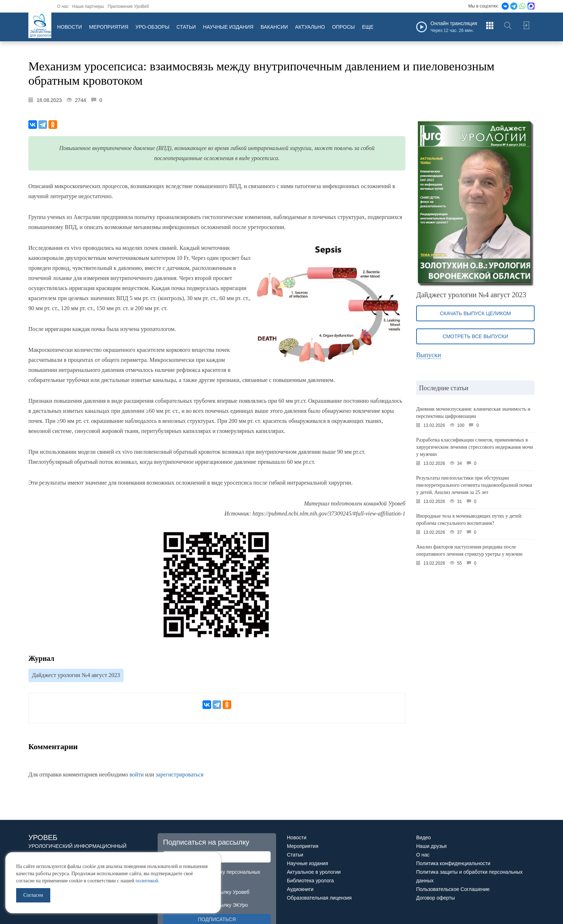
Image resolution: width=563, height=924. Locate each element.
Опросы (343, 27)
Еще (368, 27)
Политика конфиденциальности (453, 863)
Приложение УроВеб (129, 6)
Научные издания (228, 27)
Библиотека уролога (310, 881)
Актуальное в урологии (314, 872)
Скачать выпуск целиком (475, 313)
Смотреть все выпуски (476, 336)
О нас (63, 6)
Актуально (310, 27)
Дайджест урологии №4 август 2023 (76, 675)
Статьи (186, 27)
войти (137, 775)
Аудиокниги (300, 889)
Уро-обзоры (152, 27)
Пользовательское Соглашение (453, 889)
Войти (526, 27)
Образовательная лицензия (319, 898)
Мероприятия (109, 27)
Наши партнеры (88, 6)
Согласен (33, 895)
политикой (147, 881)
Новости (69, 27)
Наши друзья (431, 846)
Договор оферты (436, 898)
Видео (424, 837)
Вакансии (274, 27)
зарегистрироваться (179, 775)
